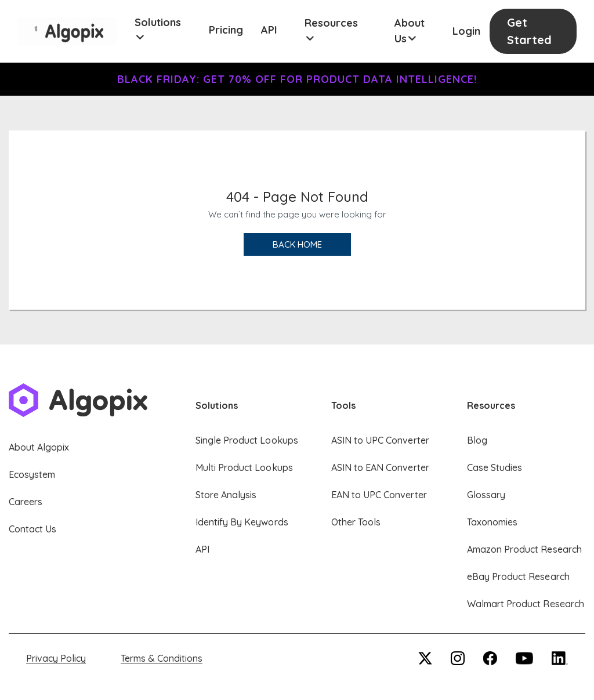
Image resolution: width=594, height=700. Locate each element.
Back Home (297, 244)
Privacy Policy (56, 658)
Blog (477, 440)
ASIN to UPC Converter (380, 440)
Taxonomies (492, 522)
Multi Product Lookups (244, 467)
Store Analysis (226, 495)
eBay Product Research (518, 576)
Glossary (486, 495)
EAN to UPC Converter (379, 495)
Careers (26, 502)
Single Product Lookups (247, 440)
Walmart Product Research (526, 604)
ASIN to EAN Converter (380, 467)
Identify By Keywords (242, 522)
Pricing (226, 30)
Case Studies (495, 467)
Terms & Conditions (162, 658)
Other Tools (356, 522)
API (269, 30)
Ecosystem (32, 474)
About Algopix (39, 447)
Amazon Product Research (524, 549)
